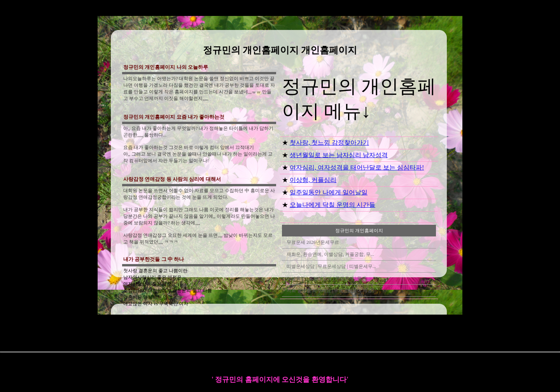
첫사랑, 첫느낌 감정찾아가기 (329, 143)
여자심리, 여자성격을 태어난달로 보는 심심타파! (357, 167)
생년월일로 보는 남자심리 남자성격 (339, 155)
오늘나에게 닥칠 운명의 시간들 (332, 205)
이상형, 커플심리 (313, 180)
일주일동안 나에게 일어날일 (329, 192)
